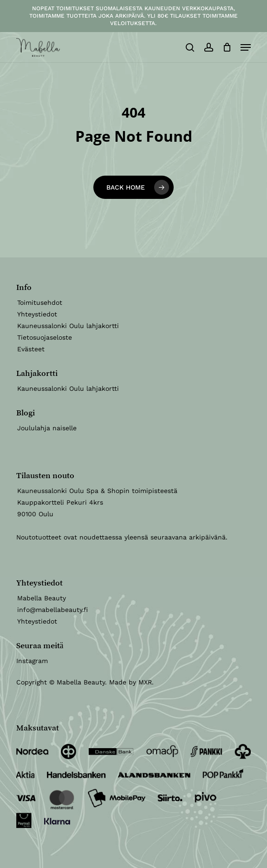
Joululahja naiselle (47, 428)
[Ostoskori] (227, 47)
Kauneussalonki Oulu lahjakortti (68, 326)
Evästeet (31, 349)
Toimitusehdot (40, 302)
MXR (145, 682)
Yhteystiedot (37, 314)
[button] (246, 47)
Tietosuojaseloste (45, 337)
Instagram (32, 661)
